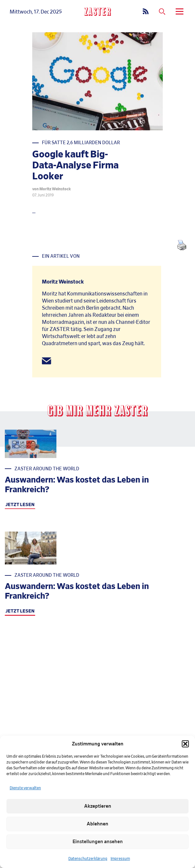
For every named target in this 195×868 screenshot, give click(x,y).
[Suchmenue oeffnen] (162, 12)
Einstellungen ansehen (98, 842)
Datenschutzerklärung (88, 859)
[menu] (180, 12)
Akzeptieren (98, 806)
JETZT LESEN (20, 505)
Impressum (120, 859)
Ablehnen (97, 824)
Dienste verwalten (25, 788)
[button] (185, 744)
